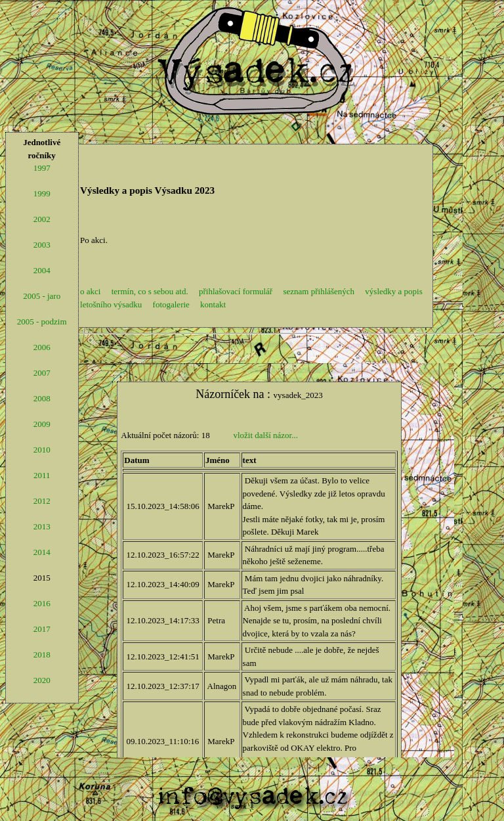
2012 (42, 501)
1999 (42, 193)
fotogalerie (171, 304)
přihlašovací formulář (236, 291)
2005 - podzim (42, 322)
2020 (42, 680)
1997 (42, 168)
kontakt (213, 304)
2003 (42, 245)
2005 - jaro (42, 296)
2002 (42, 219)
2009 (42, 424)
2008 (42, 398)
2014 (42, 552)
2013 (42, 526)
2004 (42, 270)
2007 (42, 373)
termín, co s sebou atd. (150, 291)
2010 (42, 450)
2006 (42, 347)
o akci (90, 291)
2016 (42, 603)
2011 (42, 475)
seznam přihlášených (319, 291)
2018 (42, 655)
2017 (42, 629)
